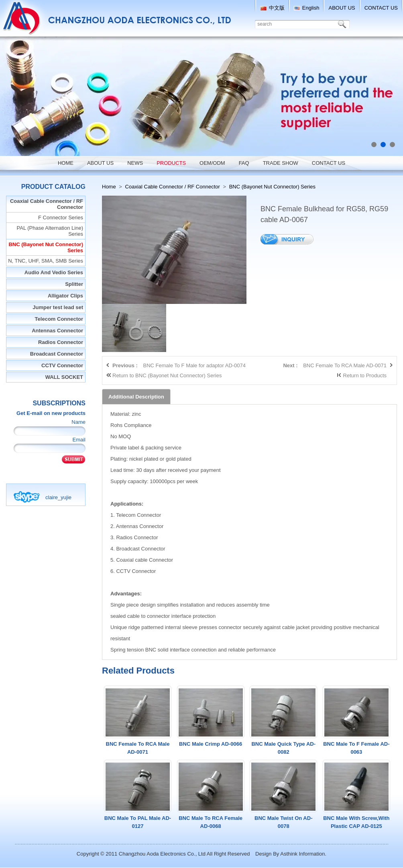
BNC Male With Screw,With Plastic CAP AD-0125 (356, 822)
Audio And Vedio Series (54, 272)
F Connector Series (61, 218)
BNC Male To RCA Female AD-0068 (211, 822)
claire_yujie (58, 497)
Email (79, 440)
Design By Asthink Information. (291, 854)
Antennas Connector (57, 331)
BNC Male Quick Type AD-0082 (283, 748)
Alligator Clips (65, 296)
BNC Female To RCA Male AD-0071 (138, 748)
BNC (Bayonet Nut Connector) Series (46, 247)
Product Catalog (53, 187)
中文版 (272, 8)
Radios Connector (61, 342)
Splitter (74, 284)
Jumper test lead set (58, 307)
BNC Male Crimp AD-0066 (211, 744)
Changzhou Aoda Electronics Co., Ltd (162, 854)
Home (109, 187)
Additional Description (136, 397)
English (307, 8)
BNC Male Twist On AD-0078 (283, 822)
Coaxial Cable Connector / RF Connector (47, 204)
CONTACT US (381, 8)
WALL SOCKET (64, 377)
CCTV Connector (62, 365)
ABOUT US (342, 8)
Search (344, 24)
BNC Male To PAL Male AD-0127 (138, 822)
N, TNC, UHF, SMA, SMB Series (46, 261)
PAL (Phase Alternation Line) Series (50, 231)
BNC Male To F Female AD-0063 (356, 748)
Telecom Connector (59, 319)
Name (78, 422)
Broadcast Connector (57, 354)
